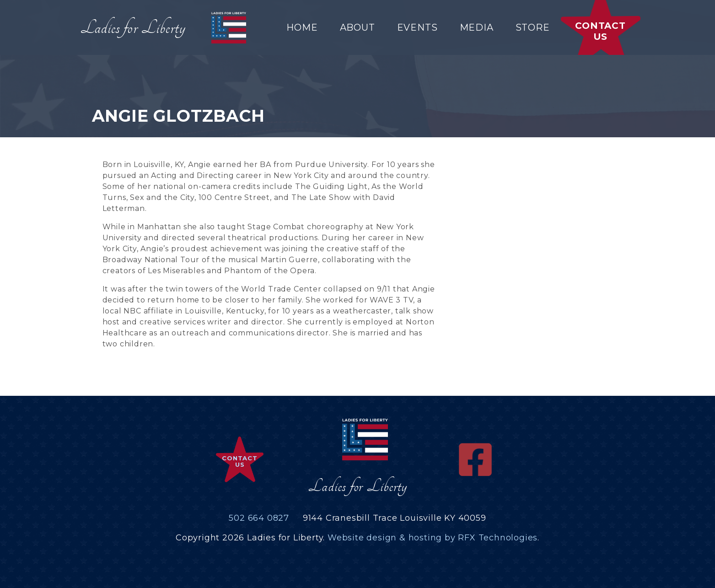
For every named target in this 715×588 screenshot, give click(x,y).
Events (417, 27)
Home (302, 27)
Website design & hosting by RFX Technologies (433, 538)
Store (533, 27)
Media (477, 27)
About (357, 27)
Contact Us (600, 31)
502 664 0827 (259, 518)
